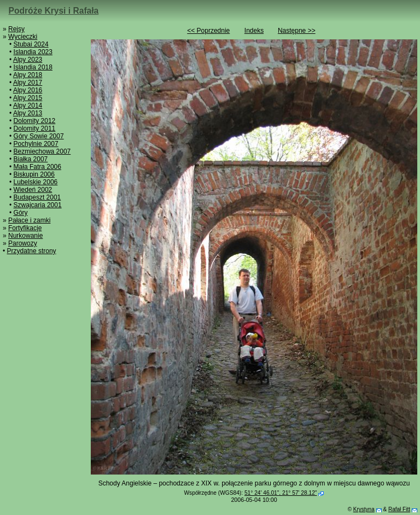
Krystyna (364, 509)
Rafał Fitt (399, 509)
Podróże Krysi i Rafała (54, 11)
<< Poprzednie (208, 31)
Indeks (254, 31)
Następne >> (297, 31)
